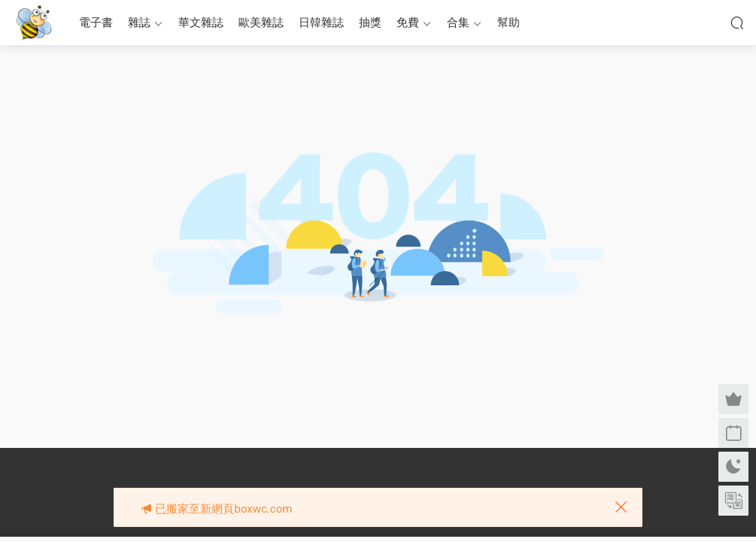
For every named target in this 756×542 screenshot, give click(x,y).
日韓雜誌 (321, 23)
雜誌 (139, 23)
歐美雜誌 (261, 23)
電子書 (96, 23)
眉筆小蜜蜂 (34, 23)
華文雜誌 (201, 23)
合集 (458, 23)
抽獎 (370, 23)
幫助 (509, 23)
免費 (408, 23)
